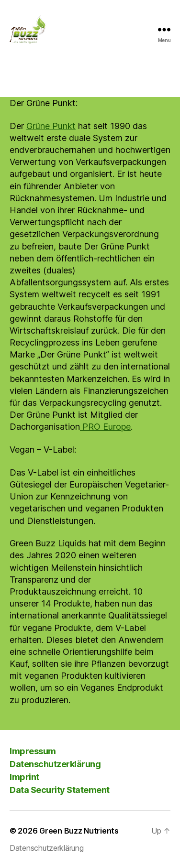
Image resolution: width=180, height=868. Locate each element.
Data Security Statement (60, 790)
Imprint (24, 777)
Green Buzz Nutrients (79, 831)
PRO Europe (105, 427)
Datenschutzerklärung (55, 764)
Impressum (33, 751)
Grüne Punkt (51, 126)
